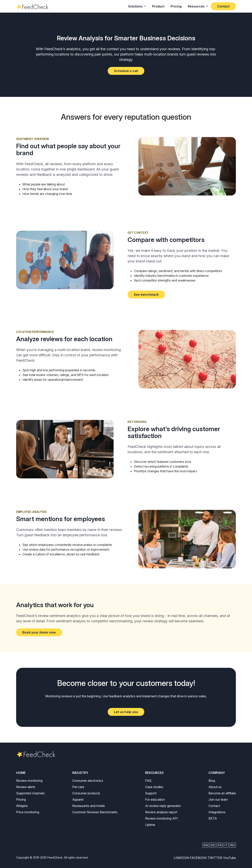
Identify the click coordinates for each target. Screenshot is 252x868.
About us (215, 787)
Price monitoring (28, 812)
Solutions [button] (136, 6)
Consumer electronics (88, 781)
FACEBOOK (198, 858)
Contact (223, 6)
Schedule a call (126, 71)
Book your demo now (39, 632)
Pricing (176, 6)
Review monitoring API (161, 818)
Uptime (150, 825)
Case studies (154, 787)
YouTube (229, 858)
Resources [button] (197, 6)
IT (226, 845)
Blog (212, 781)
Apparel (78, 799)
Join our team (218, 799)
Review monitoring (29, 781)
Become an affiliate (222, 793)
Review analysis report (161, 812)
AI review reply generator (163, 806)
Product (158, 6)
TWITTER (215, 858)
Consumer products (86, 793)
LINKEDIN (181, 858)
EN (206, 845)
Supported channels (30, 793)
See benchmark (146, 295)
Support (151, 793)
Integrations (217, 812)
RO (233, 845)
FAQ (148, 781)
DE (213, 845)
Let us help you (126, 712)
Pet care (78, 787)
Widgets (22, 806)
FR (220, 845)
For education (155, 799)
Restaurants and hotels (89, 806)
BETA (213, 818)
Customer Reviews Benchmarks (95, 812)
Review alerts (26, 787)
